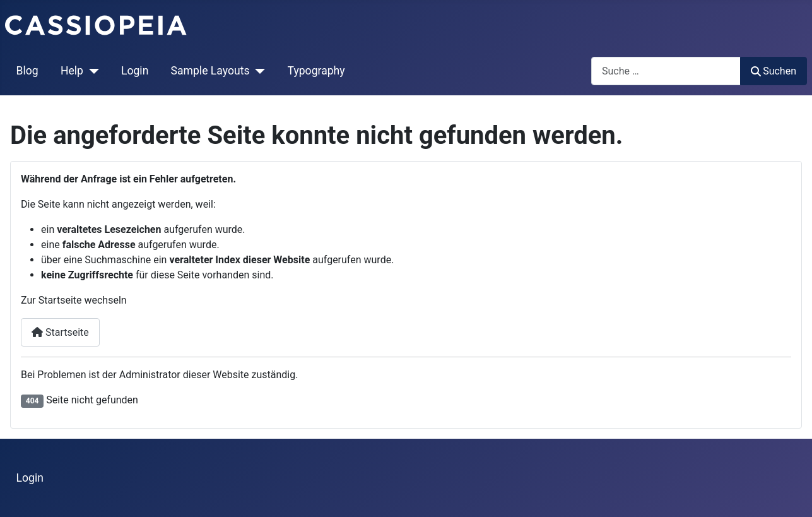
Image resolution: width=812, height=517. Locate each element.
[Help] (91, 71)
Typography (316, 71)
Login (135, 71)
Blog (27, 71)
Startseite (60, 332)
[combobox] (666, 71)
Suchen (774, 71)
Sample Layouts (210, 71)
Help (72, 71)
